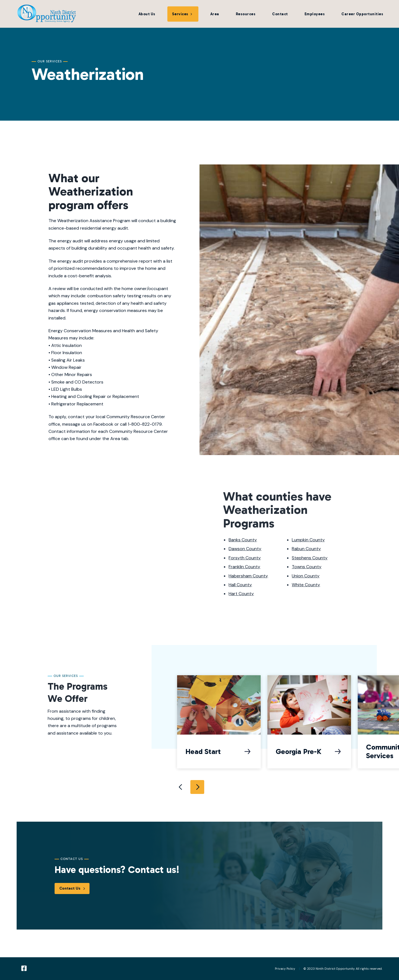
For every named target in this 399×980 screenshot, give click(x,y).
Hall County (240, 585)
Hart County (241, 594)
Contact (280, 14)
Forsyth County (245, 558)
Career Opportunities (362, 14)
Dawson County (245, 549)
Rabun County (306, 549)
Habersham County (248, 576)
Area (215, 14)
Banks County (243, 540)
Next (197, 787)
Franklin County (244, 567)
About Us (147, 14)
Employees (315, 14)
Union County (306, 576)
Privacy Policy (285, 969)
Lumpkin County (308, 540)
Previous (181, 787)
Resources (246, 14)
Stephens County (310, 558)
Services (180, 14)
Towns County (307, 567)
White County (306, 585)
